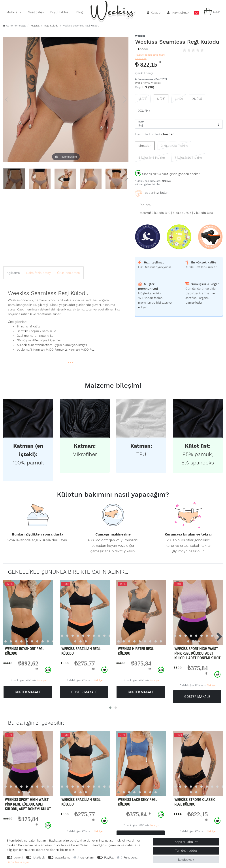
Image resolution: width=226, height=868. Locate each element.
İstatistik (39, 857)
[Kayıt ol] (154, 13)
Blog (79, 12)
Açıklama (13, 273)
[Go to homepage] (15, 26)
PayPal (109, 857)
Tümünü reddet (186, 851)
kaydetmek (186, 860)
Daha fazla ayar (18, 862)
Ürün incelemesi (69, 273)
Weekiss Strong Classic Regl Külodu (195, 802)
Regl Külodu (51, 26)
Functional (131, 857)
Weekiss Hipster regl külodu (136, 651)
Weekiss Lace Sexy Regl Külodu (137, 802)
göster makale (28, 692)
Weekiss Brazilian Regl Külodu (81, 651)
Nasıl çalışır (36, 12)
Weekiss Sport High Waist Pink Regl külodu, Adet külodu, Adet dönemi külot (197, 653)
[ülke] (197, 11)
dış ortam (87, 857)
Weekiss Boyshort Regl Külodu (24, 651)
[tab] (13, 273)
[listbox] (81, 612)
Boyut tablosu (60, 12)
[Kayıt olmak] (178, 13)
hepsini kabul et (186, 842)
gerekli (18, 857)
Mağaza (12, 12)
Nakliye (166, 181)
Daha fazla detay (39, 273)
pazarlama (63, 857)
